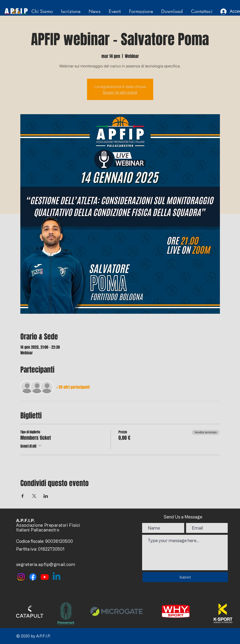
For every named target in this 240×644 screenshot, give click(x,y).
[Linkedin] (57, 577)
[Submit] (185, 577)
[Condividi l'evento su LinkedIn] (46, 496)
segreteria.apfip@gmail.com (46, 564)
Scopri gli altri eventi (120, 92)
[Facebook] (33, 577)
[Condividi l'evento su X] (34, 496)
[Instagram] (21, 577)
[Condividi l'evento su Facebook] (23, 496)
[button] (43, 11)
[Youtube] (45, 577)
